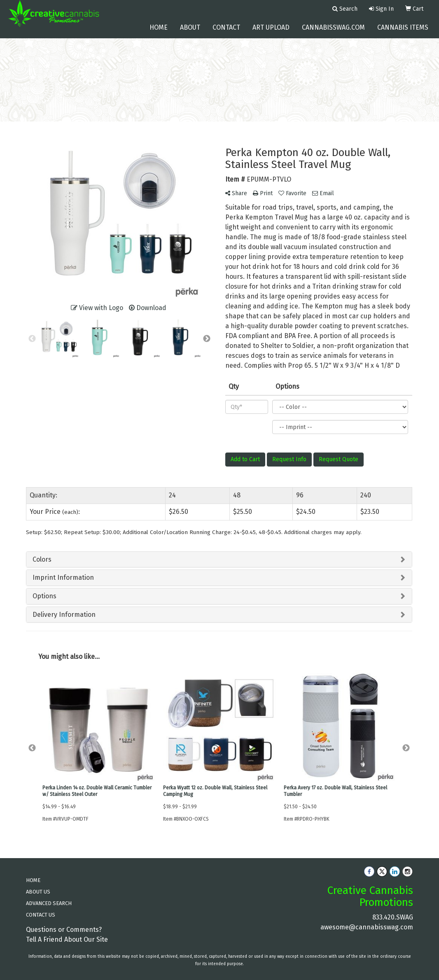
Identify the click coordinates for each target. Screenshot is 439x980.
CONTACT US (41, 915)
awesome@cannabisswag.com (367, 927)
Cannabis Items (403, 33)
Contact (226, 33)
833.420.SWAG (393, 917)
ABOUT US (38, 892)
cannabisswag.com (333, 33)
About (190, 33)
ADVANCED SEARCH (49, 903)
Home (159, 33)
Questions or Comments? (64, 930)
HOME (33, 880)
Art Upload (271, 33)
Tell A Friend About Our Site (67, 939)
